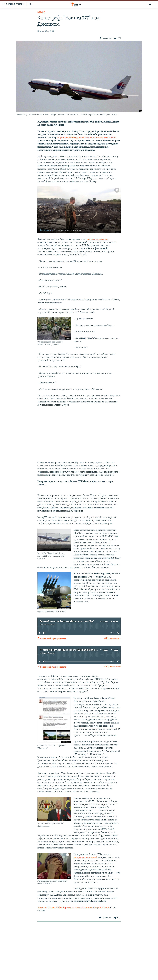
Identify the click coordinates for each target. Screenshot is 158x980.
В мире (41, 12)
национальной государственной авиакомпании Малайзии (86, 138)
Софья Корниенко (65, 908)
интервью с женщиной (85, 857)
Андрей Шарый (101, 908)
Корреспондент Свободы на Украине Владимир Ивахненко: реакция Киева (78, 650)
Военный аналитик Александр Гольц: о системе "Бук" (67, 621)
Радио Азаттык (49, 625)
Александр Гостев (46, 908)
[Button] (105, 38)
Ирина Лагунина (83, 908)
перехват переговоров (97, 239)
